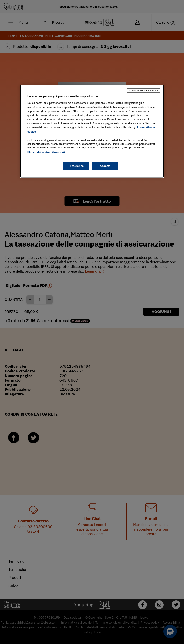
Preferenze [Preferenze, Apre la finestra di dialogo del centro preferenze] (76, 166)
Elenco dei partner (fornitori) (46, 152)
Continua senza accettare (144, 90)
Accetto (105, 166)
